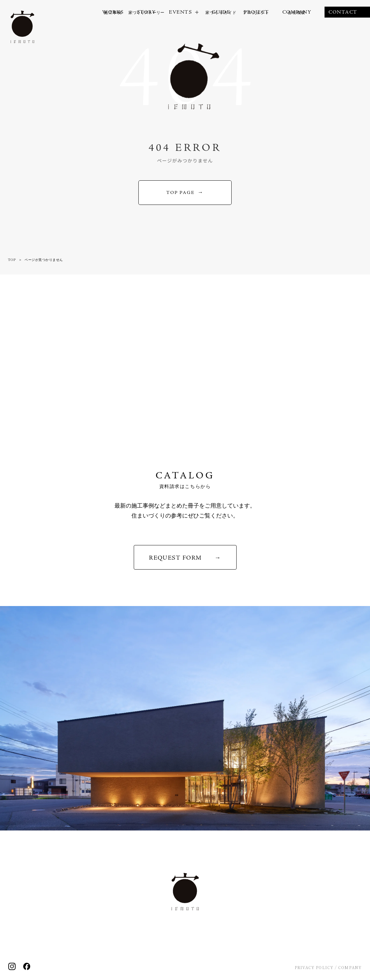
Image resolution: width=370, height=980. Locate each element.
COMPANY (350, 967)
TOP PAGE (180, 193)
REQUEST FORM (175, 558)
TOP (12, 259)
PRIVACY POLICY (314, 967)
